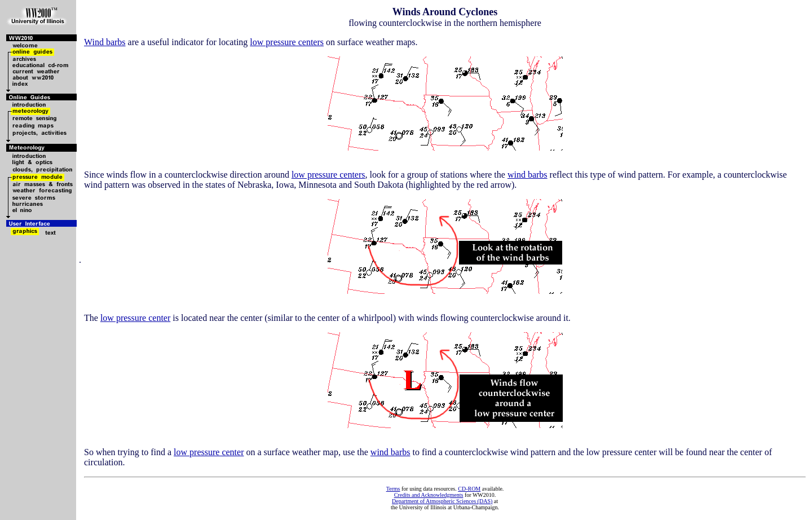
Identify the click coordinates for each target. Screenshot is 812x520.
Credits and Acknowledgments (429, 495)
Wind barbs (105, 42)
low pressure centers (287, 42)
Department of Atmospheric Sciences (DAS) (442, 501)
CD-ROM (469, 489)
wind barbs (528, 175)
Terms (393, 489)
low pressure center (135, 318)
